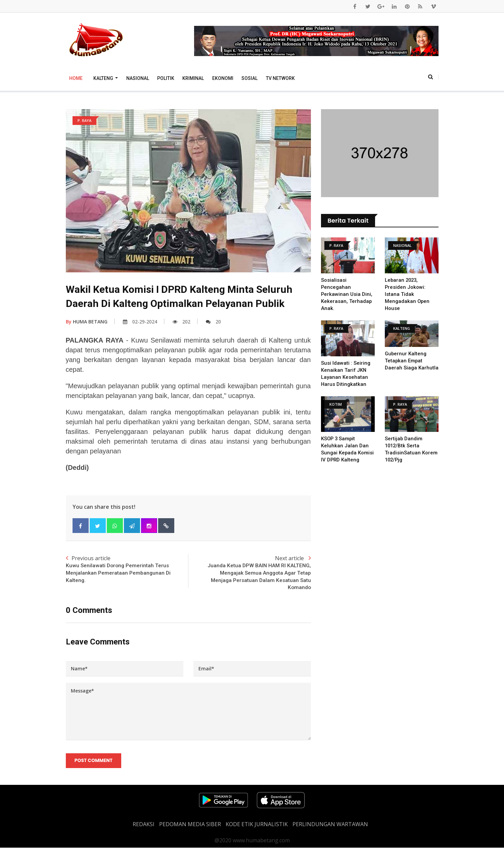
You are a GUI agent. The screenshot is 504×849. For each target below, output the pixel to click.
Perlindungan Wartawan (330, 825)
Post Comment (94, 762)
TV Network (280, 78)
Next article (250, 573)
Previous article (127, 570)
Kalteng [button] (104, 78)
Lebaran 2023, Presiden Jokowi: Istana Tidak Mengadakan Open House (407, 294)
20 (213, 322)
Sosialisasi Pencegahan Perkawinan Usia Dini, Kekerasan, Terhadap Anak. (348, 294)
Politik (166, 78)
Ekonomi (223, 78)
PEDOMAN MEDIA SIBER (190, 825)
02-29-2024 (140, 322)
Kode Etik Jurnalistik (257, 825)
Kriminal (193, 78)
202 (181, 322)
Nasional (138, 78)
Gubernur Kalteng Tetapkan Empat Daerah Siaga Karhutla (412, 361)
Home (76, 78)
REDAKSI (144, 825)
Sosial (249, 78)
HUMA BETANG (87, 322)
